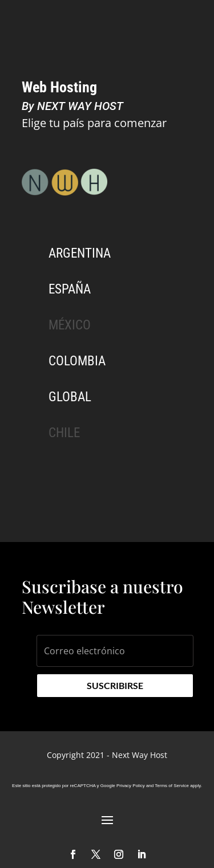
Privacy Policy (131, 786)
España (70, 289)
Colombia (77, 361)
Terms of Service (172, 786)
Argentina (80, 253)
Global (70, 397)
